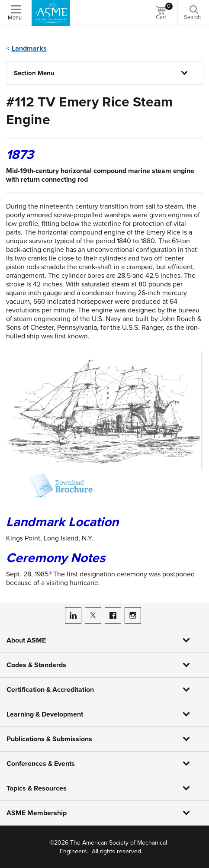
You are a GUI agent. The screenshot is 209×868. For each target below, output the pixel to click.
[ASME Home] (51, 13)
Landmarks (29, 48)
